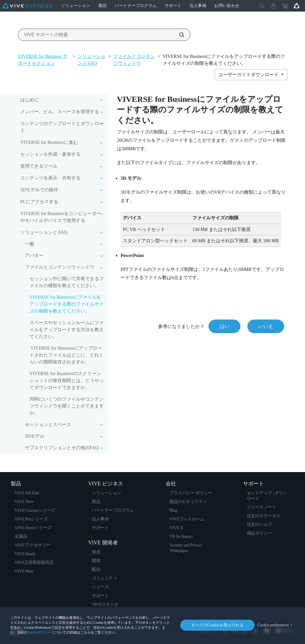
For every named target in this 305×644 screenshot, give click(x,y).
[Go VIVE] (297, 6)
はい (224, 326)
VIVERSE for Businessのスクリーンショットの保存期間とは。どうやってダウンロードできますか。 (67, 380)
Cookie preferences (273, 625)
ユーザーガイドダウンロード (249, 75)
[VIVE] (27, 6)
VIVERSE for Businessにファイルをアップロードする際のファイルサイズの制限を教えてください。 (67, 304)
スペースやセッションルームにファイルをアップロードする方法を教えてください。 (67, 330)
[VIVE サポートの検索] (178, 35)
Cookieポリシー (40, 632)
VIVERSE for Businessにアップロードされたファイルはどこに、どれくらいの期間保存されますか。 (67, 355)
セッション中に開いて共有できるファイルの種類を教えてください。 (67, 282)
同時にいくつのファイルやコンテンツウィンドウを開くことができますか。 (67, 406)
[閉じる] (262, 6)
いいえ (266, 326)
